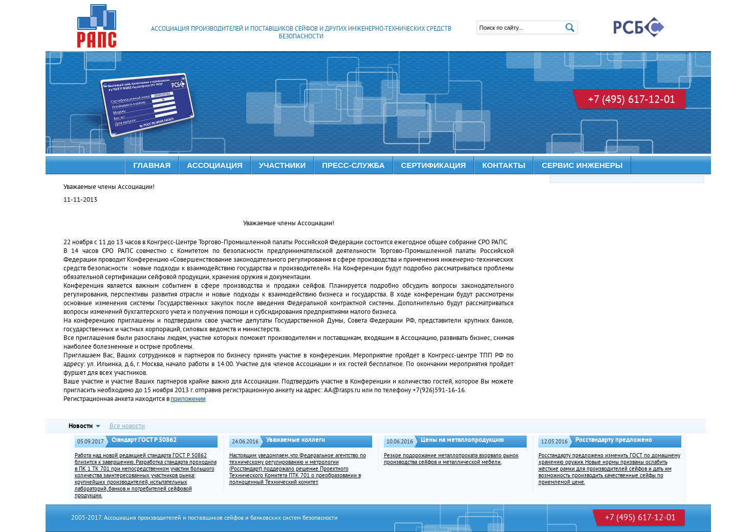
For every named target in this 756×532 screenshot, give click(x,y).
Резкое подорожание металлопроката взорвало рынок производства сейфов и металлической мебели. (451, 459)
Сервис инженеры (582, 165)
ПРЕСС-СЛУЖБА (353, 165)
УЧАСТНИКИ (283, 165)
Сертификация (434, 165)
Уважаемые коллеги (296, 440)
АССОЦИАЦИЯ (215, 165)
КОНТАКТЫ (504, 165)
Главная (152, 165)
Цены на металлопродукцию (462, 440)
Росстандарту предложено (614, 440)
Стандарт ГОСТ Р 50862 (144, 440)
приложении (188, 399)
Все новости (127, 426)
